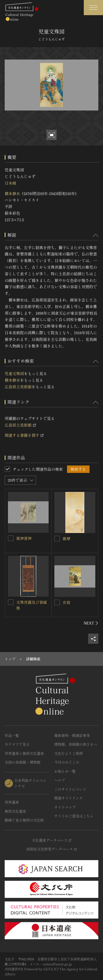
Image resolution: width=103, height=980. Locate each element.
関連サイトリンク (69, 798)
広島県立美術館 (18, 387)
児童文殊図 (14, 373)
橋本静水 (12, 193)
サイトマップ (65, 807)
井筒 (66, 602)
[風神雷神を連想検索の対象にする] (11, 538)
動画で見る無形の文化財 (24, 820)
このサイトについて (70, 789)
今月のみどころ (67, 762)
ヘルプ (60, 780)
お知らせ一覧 (65, 771)
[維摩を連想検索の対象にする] (57, 539)
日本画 (10, 183)
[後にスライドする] (91, 623)
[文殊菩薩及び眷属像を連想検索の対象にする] (11, 602)
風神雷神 (24, 538)
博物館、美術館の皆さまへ (76, 744)
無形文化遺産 (15, 811)
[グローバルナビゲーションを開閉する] (93, 8)
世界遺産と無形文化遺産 (24, 753)
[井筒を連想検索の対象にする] (57, 602)
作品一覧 (12, 735)
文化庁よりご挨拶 (69, 753)
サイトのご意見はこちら (74, 816)
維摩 (66, 539)
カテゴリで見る (17, 744)
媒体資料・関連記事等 (72, 735)
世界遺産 (12, 802)
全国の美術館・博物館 (23, 762)
